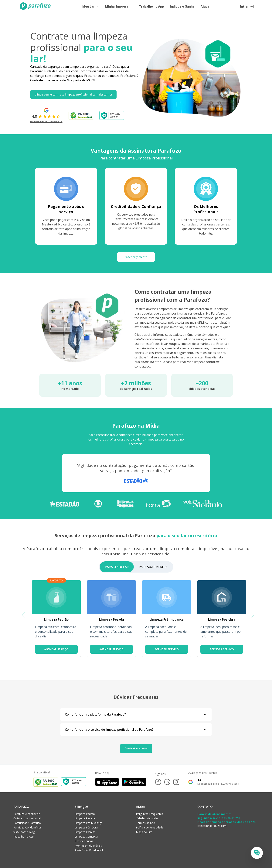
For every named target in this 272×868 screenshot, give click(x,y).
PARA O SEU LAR (117, 567)
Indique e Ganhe (182, 7)
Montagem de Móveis (88, 846)
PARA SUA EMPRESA (153, 567)
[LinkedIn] (167, 782)
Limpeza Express (85, 832)
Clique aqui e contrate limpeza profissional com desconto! (73, 94)
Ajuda (205, 7)
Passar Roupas (84, 841)
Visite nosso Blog (24, 832)
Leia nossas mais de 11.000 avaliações (46, 121)
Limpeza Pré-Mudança (89, 823)
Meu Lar (91, 7)
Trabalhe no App (151, 7)
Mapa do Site (144, 832)
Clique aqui (142, 335)
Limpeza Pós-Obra (86, 827)
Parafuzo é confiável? (27, 814)
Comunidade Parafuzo (27, 823)
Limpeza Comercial (87, 837)
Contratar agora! (136, 748)
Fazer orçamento (136, 257)
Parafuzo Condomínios (27, 827)
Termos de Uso (146, 823)
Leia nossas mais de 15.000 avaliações (218, 784)
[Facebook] (158, 782)
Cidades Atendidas (147, 818)
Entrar (247, 7)
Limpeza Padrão (85, 814)
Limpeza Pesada (85, 818)
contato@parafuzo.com (212, 826)
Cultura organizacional (27, 818)
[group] (56, 619)
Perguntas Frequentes (150, 814)
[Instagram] (176, 782)
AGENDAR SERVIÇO (56, 649)
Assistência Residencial (89, 850)
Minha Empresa (119, 7)
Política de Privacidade (150, 827)
